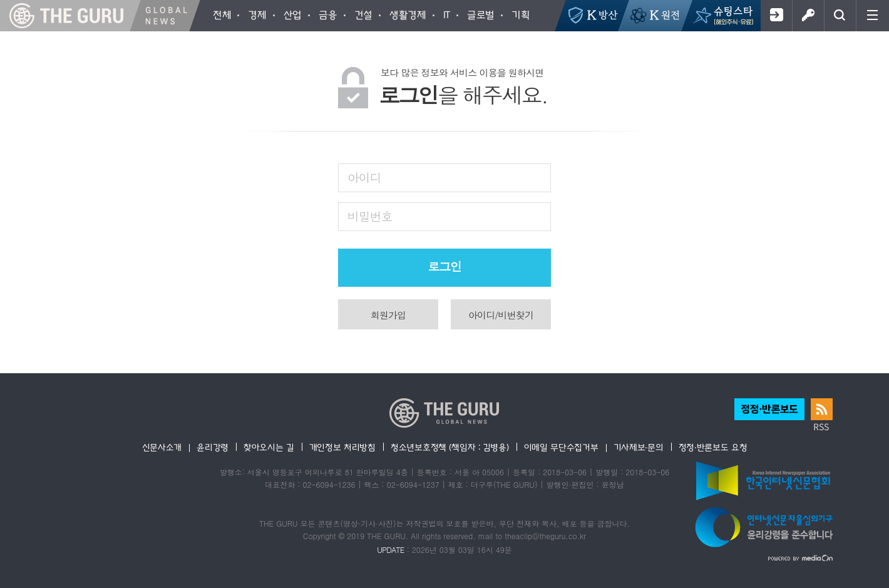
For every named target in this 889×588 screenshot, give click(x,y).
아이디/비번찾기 (501, 315)
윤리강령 (213, 447)
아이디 (364, 177)
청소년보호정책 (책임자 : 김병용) (450, 447)
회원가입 (776, 16)
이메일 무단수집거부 (561, 447)
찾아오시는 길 (269, 447)
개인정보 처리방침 (342, 447)
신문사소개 (162, 447)
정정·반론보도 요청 (713, 447)
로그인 (808, 16)
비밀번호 (370, 216)
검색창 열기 (840, 16)
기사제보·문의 (639, 447)
